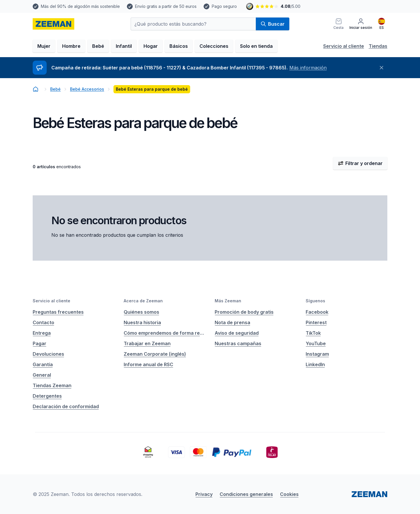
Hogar (151, 46)
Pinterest (316, 322)
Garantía (43, 364)
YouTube (316, 343)
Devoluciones (48, 354)
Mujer (44, 46)
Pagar (40, 343)
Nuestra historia (142, 322)
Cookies (289, 494)
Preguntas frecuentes (58, 312)
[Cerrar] (381, 68)
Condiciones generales (246, 494)
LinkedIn (315, 364)
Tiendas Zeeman (52, 385)
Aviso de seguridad (237, 333)
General (42, 375)
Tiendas (378, 46)
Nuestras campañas (238, 343)
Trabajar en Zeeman (147, 343)
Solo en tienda (256, 46)
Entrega (42, 333)
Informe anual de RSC (148, 364)
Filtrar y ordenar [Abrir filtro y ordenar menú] (360, 163)
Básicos (179, 46)
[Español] (381, 24)
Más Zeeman (228, 301)
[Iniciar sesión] (361, 24)
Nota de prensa (232, 322)
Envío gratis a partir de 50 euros (166, 6)
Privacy (204, 494)
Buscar (273, 24)
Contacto (43, 322)
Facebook (317, 312)
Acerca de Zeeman (143, 301)
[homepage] (54, 24)
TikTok (313, 333)
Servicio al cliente (344, 46)
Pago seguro (224, 6)
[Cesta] (338, 24)
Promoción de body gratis (244, 312)
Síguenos (315, 301)
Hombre (71, 46)
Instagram (317, 354)
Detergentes (47, 396)
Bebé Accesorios (87, 89)
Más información (308, 68)
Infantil (124, 46)
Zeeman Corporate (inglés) (155, 354)
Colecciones (214, 46)
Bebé (98, 46)
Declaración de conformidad (66, 406)
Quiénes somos (141, 312)
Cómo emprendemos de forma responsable (164, 333)
